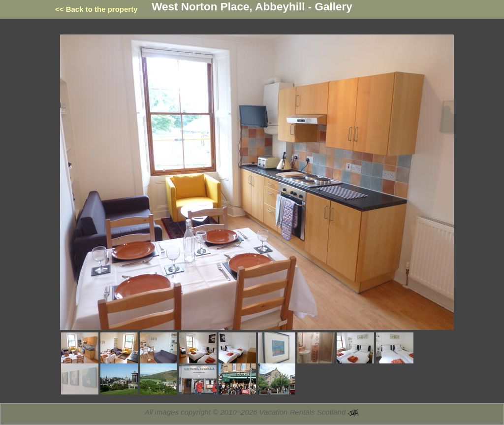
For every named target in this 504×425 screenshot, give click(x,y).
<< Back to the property (96, 9)
